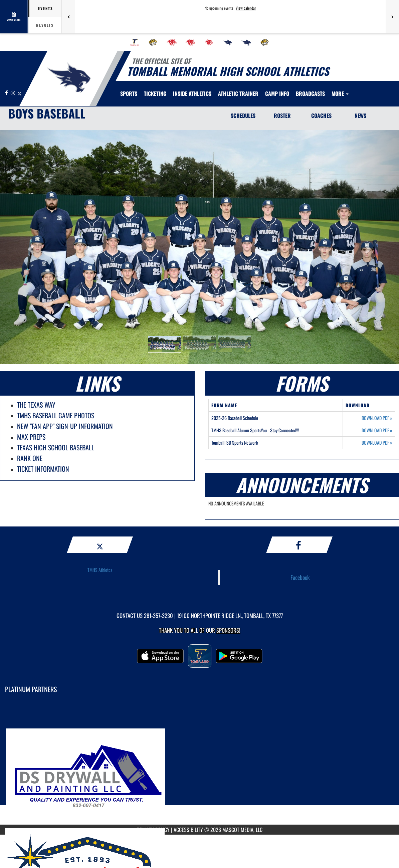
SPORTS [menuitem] (129, 93)
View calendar (246, 8)
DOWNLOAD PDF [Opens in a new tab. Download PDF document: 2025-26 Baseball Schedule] (377, 418)
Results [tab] (45, 25)
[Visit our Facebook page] (7, 93)
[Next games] (392, 17)
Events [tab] (46, 8)
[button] (165, 344)
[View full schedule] (14, 17)
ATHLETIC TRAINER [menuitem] (238, 93)
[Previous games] (68, 17)
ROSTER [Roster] (282, 116)
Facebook (300, 577)
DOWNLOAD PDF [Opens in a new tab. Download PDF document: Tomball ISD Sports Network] (377, 443)
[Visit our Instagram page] (13, 93)
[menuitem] (135, 42)
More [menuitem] (340, 93)
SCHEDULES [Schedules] (243, 116)
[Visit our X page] (20, 93)
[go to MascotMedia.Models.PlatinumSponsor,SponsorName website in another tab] (200, 768)
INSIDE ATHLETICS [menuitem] (192, 93)
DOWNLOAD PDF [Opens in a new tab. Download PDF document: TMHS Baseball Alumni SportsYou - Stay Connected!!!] (377, 430)
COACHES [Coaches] (321, 116)
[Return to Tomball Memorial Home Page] (69, 78)
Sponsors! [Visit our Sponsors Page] (228, 630)
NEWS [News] (360, 116)
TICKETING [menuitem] (155, 93)
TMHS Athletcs (100, 570)
